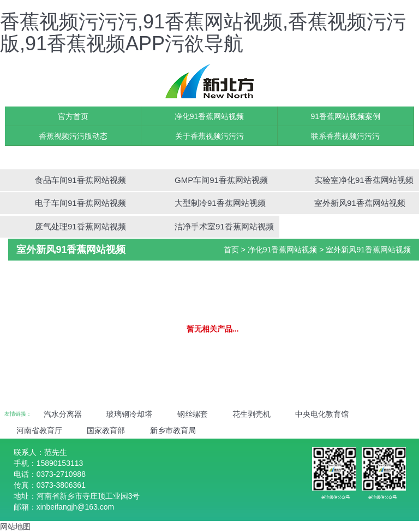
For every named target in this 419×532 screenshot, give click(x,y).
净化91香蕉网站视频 (209, 116)
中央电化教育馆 (322, 414)
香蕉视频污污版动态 (73, 136)
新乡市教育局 (173, 430)
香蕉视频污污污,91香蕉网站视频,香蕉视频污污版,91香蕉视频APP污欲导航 (203, 32)
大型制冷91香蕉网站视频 (220, 203)
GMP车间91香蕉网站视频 (221, 180)
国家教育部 (106, 430)
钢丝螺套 (193, 414)
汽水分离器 (63, 414)
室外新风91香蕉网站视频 (360, 203)
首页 (231, 250)
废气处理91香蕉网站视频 (80, 226)
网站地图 (15, 527)
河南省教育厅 (39, 430)
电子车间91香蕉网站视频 (80, 203)
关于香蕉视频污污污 (209, 136)
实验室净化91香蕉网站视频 (364, 180)
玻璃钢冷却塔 (129, 414)
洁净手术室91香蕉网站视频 (224, 226)
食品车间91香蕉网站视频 (80, 180)
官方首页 (73, 116)
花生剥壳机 (252, 414)
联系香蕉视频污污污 (345, 136)
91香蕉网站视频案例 (346, 116)
